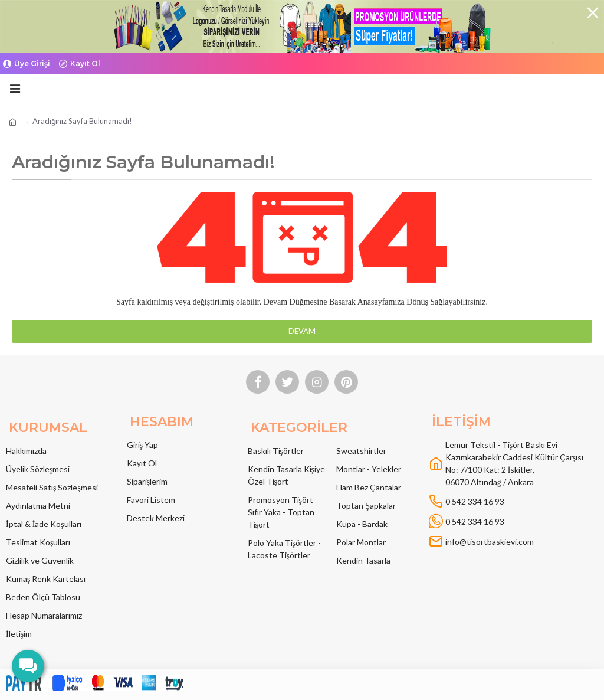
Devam (302, 331)
